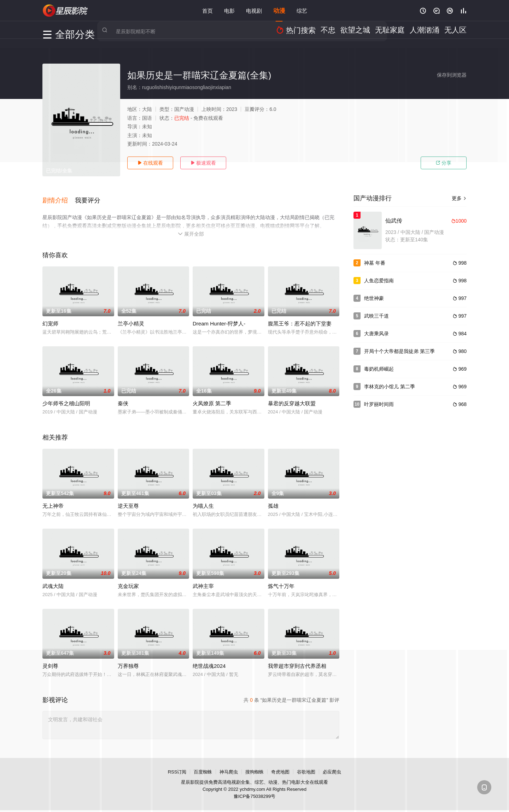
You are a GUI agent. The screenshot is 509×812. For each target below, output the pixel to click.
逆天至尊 (128, 501)
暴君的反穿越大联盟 (292, 398)
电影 (229, 10)
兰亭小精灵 (131, 319)
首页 (207, 10)
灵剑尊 (50, 661)
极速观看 (203, 163)
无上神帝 (53, 501)
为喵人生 (203, 501)
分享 (444, 163)
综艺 (302, 10)
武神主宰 (203, 581)
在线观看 (150, 163)
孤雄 (273, 501)
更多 (459, 198)
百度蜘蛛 (203, 767)
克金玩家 (128, 581)
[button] (59, 198)
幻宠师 (50, 319)
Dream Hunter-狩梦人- (219, 319)
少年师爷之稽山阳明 (66, 398)
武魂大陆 (53, 581)
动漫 (279, 10)
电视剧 (254, 10)
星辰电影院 (65, 11)
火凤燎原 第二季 (212, 398)
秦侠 (123, 398)
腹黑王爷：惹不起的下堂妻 (300, 319)
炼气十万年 (281, 581)
